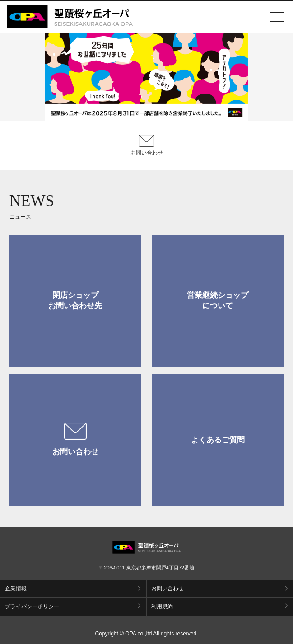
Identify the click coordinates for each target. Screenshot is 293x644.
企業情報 (16, 588)
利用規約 (162, 606)
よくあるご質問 (218, 440)
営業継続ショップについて (218, 301)
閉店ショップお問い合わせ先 (75, 301)
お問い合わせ (75, 439)
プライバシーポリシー (32, 606)
